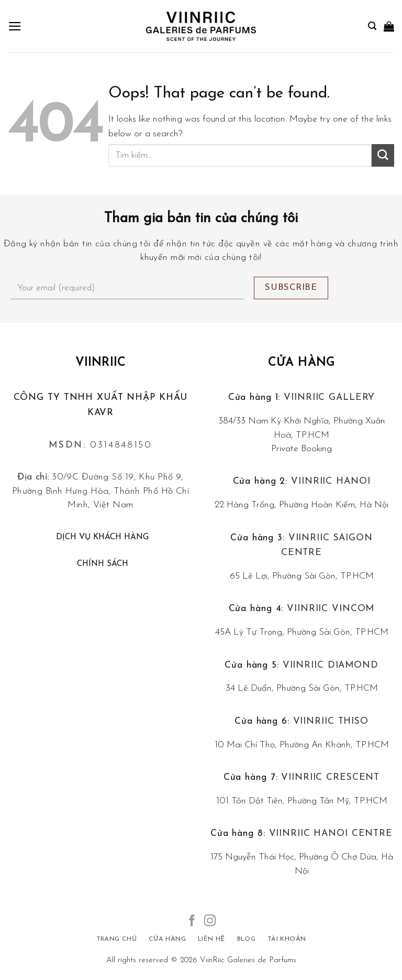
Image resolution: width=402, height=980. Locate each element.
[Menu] (15, 26)
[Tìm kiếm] (372, 26)
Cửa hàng (301, 363)
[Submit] (383, 155)
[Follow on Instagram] (210, 922)
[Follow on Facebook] (192, 922)
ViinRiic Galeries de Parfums (248, 960)
